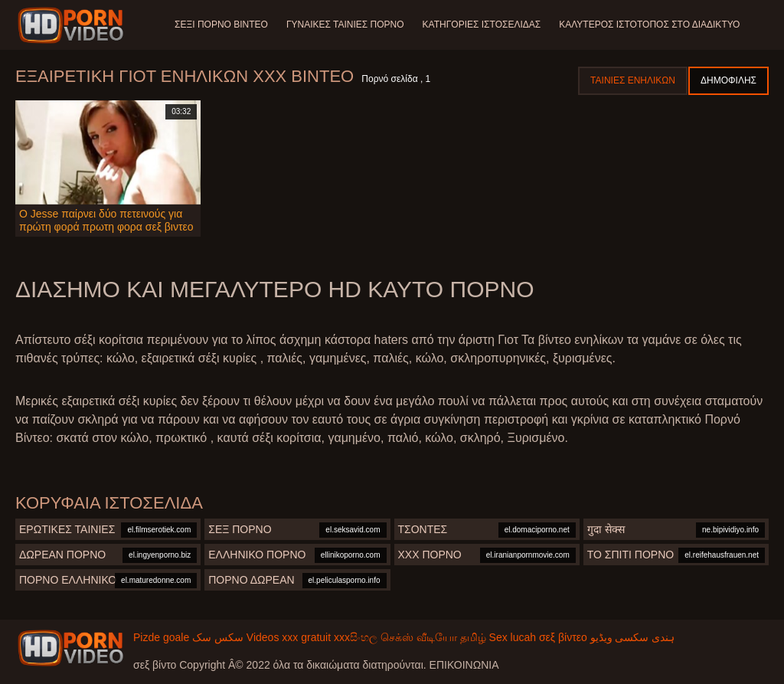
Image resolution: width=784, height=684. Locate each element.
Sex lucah (513, 637)
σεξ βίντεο (563, 637)
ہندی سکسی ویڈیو (633, 637)
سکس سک (218, 637)
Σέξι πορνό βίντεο (221, 25)
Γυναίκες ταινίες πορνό (345, 25)
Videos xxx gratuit (289, 637)
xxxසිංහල (356, 637)
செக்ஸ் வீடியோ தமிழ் (433, 637)
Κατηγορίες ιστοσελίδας (482, 25)
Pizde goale (161, 637)
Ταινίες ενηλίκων (633, 80)
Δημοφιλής (728, 80)
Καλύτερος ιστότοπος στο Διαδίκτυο (649, 25)
